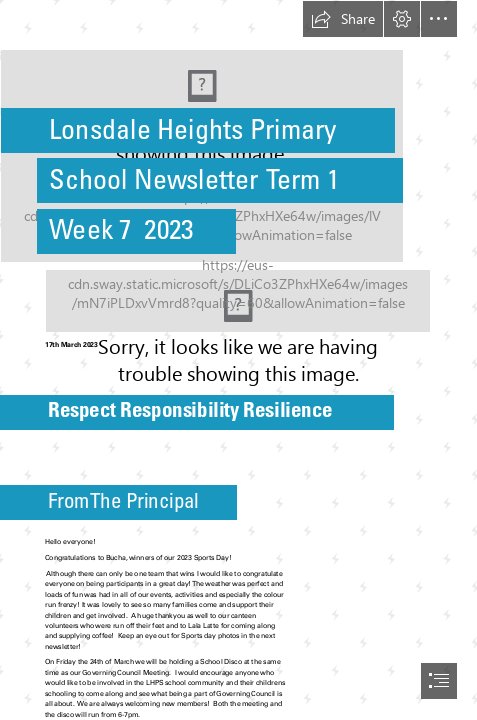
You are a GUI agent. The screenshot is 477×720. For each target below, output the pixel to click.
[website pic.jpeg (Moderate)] (238, 301)
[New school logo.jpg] (238, 131)
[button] (343, 19)
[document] (238, 360)
